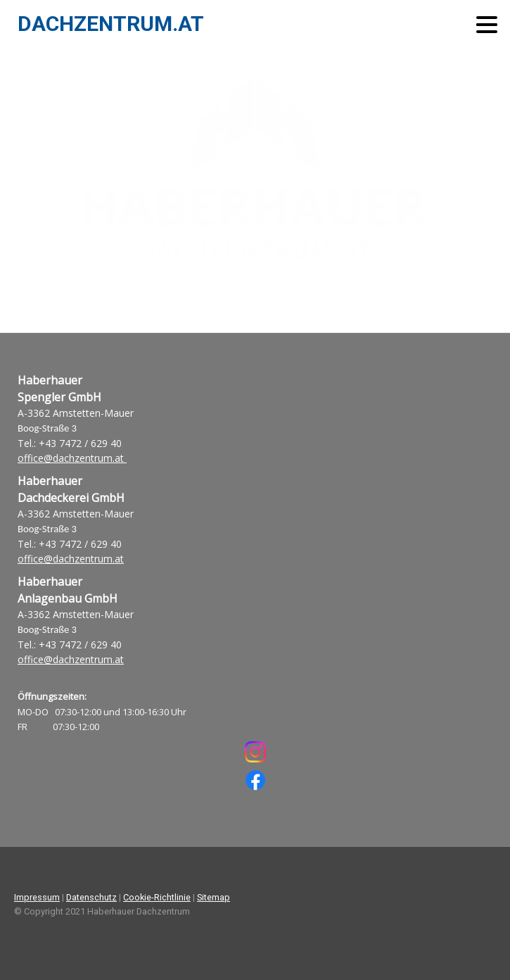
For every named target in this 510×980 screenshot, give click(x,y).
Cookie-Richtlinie (157, 897)
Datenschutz (91, 897)
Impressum (37, 897)
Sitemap (213, 897)
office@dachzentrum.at (72, 458)
